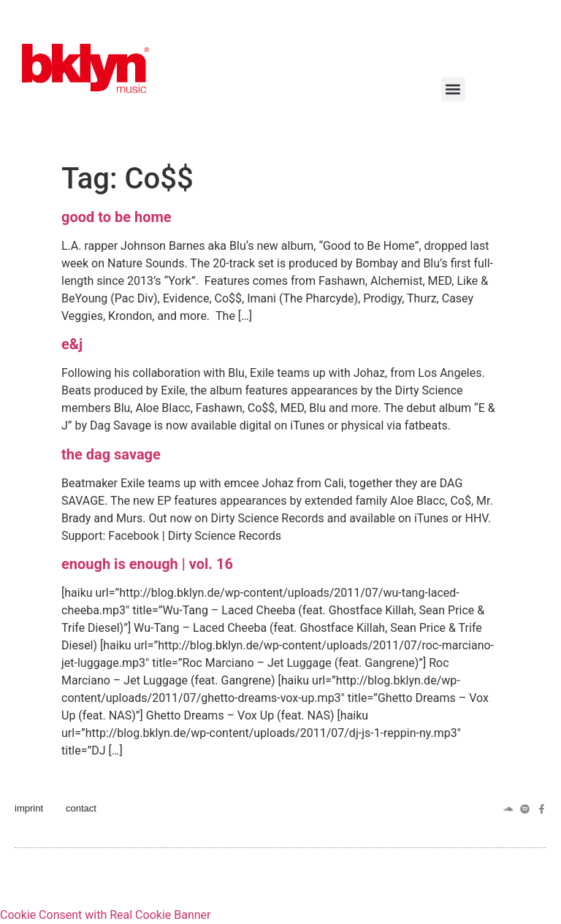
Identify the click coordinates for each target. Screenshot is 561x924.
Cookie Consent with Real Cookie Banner (105, 915)
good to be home (117, 217)
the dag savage (111, 454)
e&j (72, 344)
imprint (29, 808)
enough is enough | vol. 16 (147, 564)
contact (81, 808)
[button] (453, 89)
